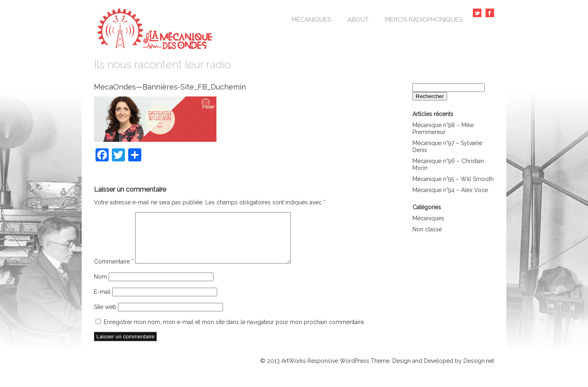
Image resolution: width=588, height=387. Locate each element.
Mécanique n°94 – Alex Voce (450, 190)
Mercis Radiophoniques (424, 20)
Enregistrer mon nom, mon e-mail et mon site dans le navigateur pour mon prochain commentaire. (234, 332)
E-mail (102, 302)
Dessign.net (479, 371)
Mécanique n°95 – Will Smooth (453, 179)
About (358, 20)
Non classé (427, 229)
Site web (105, 317)
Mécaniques (311, 20)
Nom (100, 286)
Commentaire (114, 271)
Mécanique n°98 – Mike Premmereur (443, 129)
